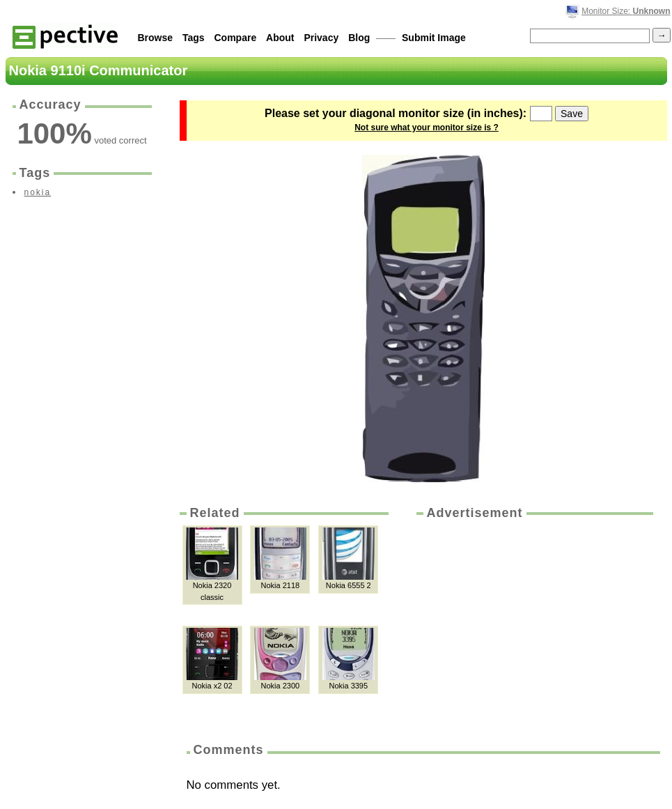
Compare (236, 38)
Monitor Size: (626, 11)
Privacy (321, 38)
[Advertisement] (533, 626)
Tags (194, 38)
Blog (359, 38)
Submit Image (434, 38)
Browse (156, 38)
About (280, 38)
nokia (38, 192)
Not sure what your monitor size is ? (427, 128)
